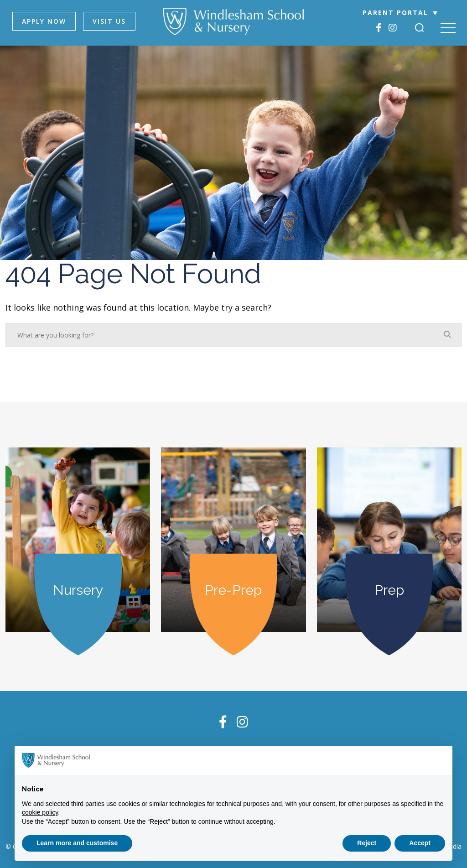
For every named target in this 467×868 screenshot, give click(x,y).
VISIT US (109, 21)
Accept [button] (420, 843)
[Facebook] (379, 28)
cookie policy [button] (40, 812)
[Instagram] (393, 28)
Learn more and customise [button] (77, 843)
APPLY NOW (44, 21)
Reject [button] (367, 843)
